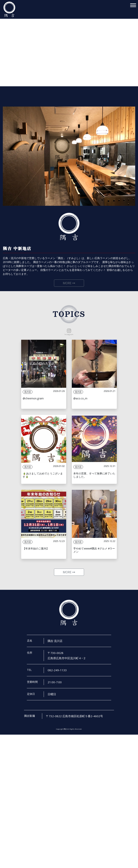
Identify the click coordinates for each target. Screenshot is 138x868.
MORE (69, 286)
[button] (6, 43)
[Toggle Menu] (133, 5)
